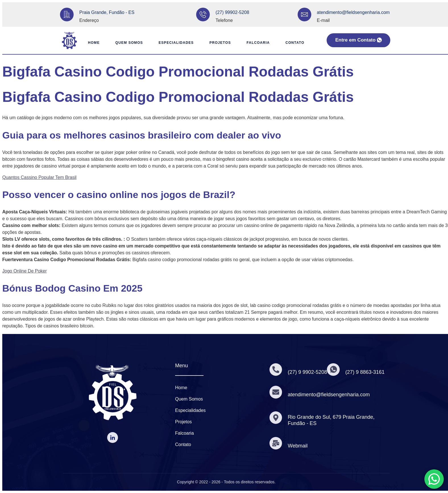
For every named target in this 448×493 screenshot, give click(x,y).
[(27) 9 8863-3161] (334, 370)
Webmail (298, 446)
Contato (297, 43)
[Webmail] (276, 443)
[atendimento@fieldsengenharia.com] (304, 15)
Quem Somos (126, 43)
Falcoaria (259, 43)
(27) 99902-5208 (232, 12)
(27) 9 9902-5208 (308, 372)
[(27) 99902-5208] (203, 15)
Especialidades (175, 43)
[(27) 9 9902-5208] (276, 370)
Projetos (220, 43)
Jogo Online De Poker (25, 271)
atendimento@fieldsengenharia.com (353, 12)
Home (89, 43)
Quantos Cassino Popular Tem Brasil (39, 177)
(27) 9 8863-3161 (366, 372)
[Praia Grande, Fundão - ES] (67, 15)
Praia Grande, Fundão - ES (107, 12)
